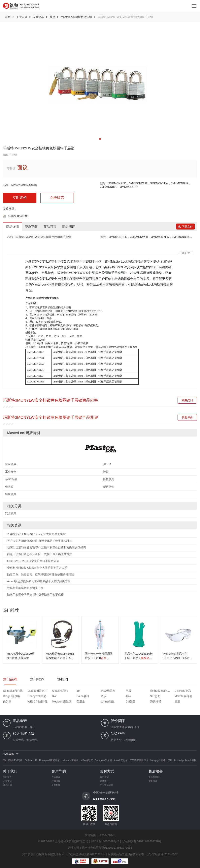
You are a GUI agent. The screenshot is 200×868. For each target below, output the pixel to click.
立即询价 (20, 198)
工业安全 (22, 17)
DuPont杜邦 (31, 760)
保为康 (7, 701)
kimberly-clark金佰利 (162, 691)
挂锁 (52, 17)
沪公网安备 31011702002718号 (142, 841)
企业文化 (7, 781)
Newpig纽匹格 (158, 760)
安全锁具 (38, 17)
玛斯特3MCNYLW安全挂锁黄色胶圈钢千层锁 (57, 262)
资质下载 (31, 227)
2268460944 (108, 835)
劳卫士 (81, 701)
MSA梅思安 (108, 691)
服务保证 (153, 781)
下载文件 (185, 227)
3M (78, 691)
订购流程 (56, 781)
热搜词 (63, 679)
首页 (8, 17)
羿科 (128, 696)
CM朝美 (130, 701)
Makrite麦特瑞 (183, 696)
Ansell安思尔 (60, 691)
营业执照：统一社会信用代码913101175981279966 (100, 848)
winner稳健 (108, 701)
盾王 (177, 701)
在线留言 (57, 198)
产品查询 (56, 777)
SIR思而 (155, 696)
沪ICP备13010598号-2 (105, 841)
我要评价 (187, 417)
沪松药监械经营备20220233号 (86, 854)
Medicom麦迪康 (62, 701)
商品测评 (69, 227)
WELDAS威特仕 (37, 701)
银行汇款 (104, 777)
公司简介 (7, 777)
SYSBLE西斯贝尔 (139, 760)
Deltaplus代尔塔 (13, 691)
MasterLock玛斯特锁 (24, 185)
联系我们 (7, 785)
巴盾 (128, 691)
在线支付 (104, 781)
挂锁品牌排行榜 (18, 216)
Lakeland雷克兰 (37, 691)
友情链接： (92, 835)
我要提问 (187, 400)
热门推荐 (37, 679)
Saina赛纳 (83, 696)
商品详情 (13, 227)
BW (54, 696)
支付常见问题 (107, 785)
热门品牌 (10, 679)
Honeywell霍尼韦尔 (39, 696)
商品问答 (50, 227)
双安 (104, 696)
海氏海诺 (156, 701)
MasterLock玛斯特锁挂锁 (76, 17)
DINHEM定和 (183, 691)
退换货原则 (154, 777)
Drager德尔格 (11, 696)
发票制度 (56, 785)
